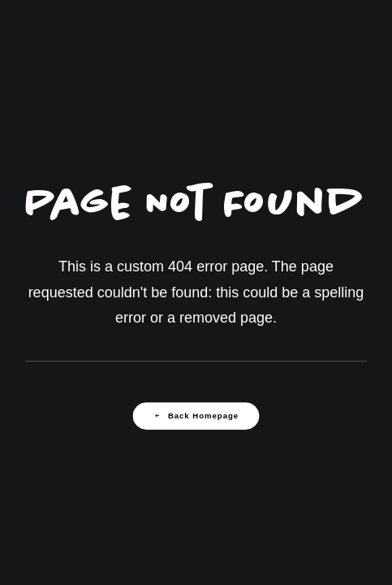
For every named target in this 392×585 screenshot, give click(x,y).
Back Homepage (196, 416)
